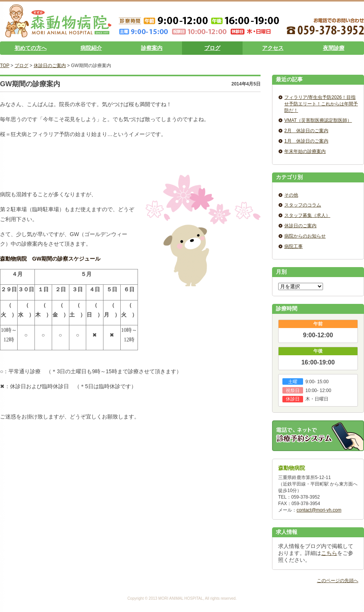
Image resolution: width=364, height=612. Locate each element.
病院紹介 (91, 48)
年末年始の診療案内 (305, 151)
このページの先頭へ (338, 581)
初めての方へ (31, 48)
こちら (329, 553)
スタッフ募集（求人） (307, 215)
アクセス (273, 48)
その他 (291, 195)
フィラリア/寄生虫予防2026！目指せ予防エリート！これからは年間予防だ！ (321, 104)
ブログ (212, 48)
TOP (5, 66)
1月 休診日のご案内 (306, 141)
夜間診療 (334, 48)
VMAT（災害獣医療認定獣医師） (318, 120)
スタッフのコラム (303, 205)
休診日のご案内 (50, 66)
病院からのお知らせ (305, 236)
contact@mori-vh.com (319, 510)
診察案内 (152, 48)
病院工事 (293, 246)
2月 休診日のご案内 (306, 131)
